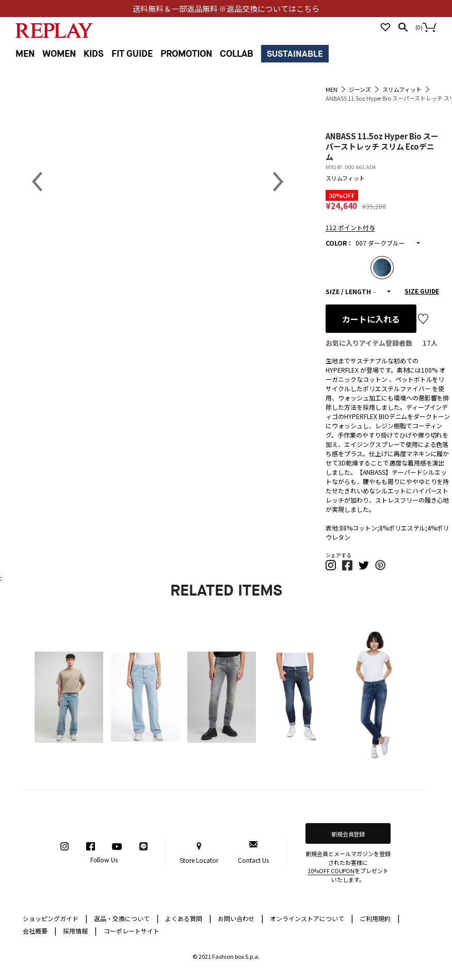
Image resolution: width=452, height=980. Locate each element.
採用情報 (75, 931)
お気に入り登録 (423, 319)
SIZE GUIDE (422, 291)
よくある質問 (188, 918)
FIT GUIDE (132, 54)
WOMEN (59, 54)
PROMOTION (186, 54)
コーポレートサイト (132, 931)
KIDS (94, 54)
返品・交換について (126, 918)
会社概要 (40, 930)
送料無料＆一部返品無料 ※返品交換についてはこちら (226, 9)
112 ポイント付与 (350, 227)
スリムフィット (345, 178)
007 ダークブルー (380, 243)
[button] (331, 568)
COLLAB (237, 54)
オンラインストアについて (312, 918)
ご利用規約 (380, 918)
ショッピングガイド (55, 918)
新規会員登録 (348, 834)
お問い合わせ (241, 918)
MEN (25, 54)
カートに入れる (371, 319)
